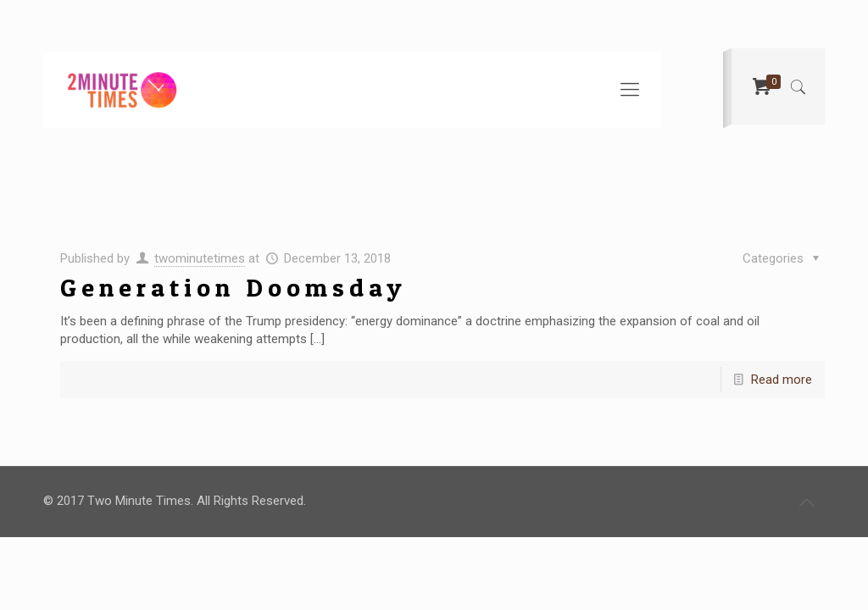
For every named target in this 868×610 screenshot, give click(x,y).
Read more (782, 380)
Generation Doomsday (234, 287)
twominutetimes (200, 258)
